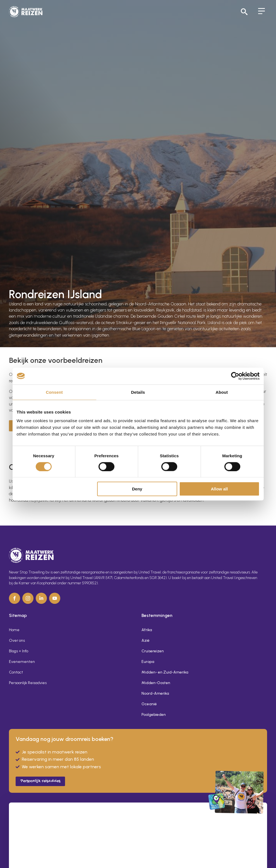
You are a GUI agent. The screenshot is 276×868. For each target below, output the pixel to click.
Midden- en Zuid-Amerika (165, 672)
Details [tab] (138, 392)
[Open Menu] (261, 12)
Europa (148, 662)
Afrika (147, 630)
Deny (137, 489)
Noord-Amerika (155, 693)
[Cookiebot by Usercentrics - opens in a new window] (235, 376)
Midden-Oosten (156, 683)
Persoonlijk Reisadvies (28, 683)
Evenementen (22, 662)
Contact (16, 672)
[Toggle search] (244, 12)
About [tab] (222, 392)
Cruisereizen (153, 651)
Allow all (219, 489)
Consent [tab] (54, 392)
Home (14, 630)
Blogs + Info (19, 651)
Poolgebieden (154, 715)
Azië (146, 640)
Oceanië (149, 704)
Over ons (17, 640)
